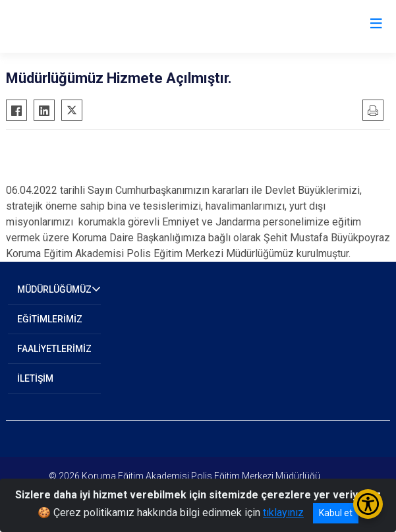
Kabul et (336, 513)
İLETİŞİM (35, 378)
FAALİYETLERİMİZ (54, 349)
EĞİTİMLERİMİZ (50, 319)
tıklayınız (283, 513)
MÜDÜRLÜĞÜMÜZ (54, 289)
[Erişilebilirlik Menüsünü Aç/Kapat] (368, 504)
